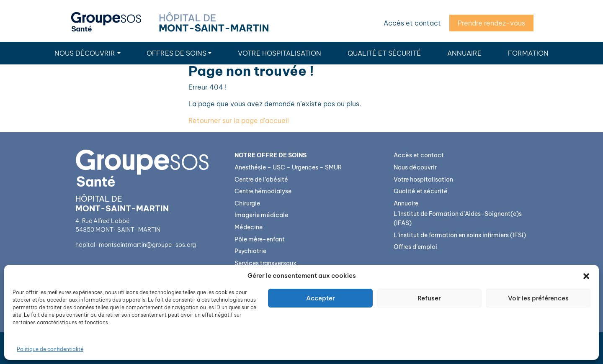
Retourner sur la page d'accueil (239, 120)
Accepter (321, 298)
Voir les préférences (538, 298)
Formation (528, 53)
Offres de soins (177, 53)
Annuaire (464, 53)
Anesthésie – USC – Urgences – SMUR (288, 167)
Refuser (429, 298)
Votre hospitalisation (280, 53)
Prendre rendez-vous (491, 23)
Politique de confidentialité (50, 349)
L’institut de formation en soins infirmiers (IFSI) (460, 235)
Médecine (249, 227)
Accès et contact (412, 23)
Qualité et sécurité (384, 53)
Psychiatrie (250, 251)
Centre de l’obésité (261, 179)
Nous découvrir (85, 53)
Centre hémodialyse (263, 191)
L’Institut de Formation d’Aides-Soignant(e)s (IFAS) (458, 218)
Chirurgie (247, 203)
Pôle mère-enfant (260, 239)
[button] (586, 276)
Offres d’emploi (415, 247)
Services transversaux (265, 263)
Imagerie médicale (261, 215)
